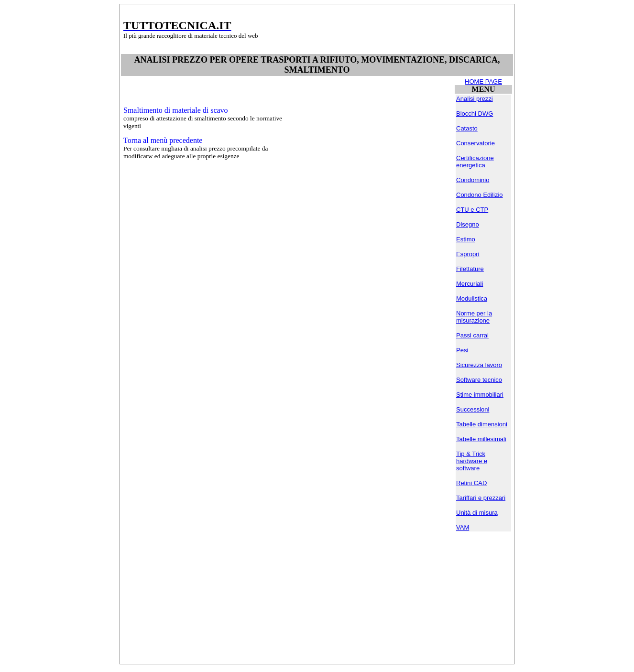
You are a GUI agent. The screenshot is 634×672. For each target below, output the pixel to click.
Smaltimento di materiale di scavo (176, 110)
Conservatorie (475, 143)
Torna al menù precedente (163, 140)
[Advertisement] (382, 29)
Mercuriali (470, 284)
